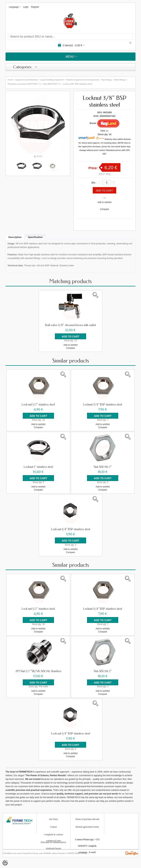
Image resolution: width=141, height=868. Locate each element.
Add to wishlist (105, 202)
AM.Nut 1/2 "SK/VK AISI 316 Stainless (38, 671)
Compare (104, 209)
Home (10, 80)
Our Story (54, 819)
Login (26, 7)
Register (35, 7)
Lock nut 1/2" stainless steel (38, 405)
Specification (35, 237)
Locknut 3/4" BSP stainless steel (103, 405)
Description (15, 237)
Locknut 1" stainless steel (38, 467)
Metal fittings (120, 80)
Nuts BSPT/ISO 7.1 (52, 84)
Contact (54, 827)
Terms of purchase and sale (87, 819)
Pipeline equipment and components (83, 80)
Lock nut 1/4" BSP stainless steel (71, 529)
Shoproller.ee (132, 853)
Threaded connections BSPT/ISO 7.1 (24, 84)
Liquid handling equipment (52, 80)
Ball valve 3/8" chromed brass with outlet (70, 325)
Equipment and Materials (27, 80)
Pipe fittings (107, 80)
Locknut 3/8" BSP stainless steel (77, 84)
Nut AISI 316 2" (103, 467)
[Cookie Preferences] (5, 863)
